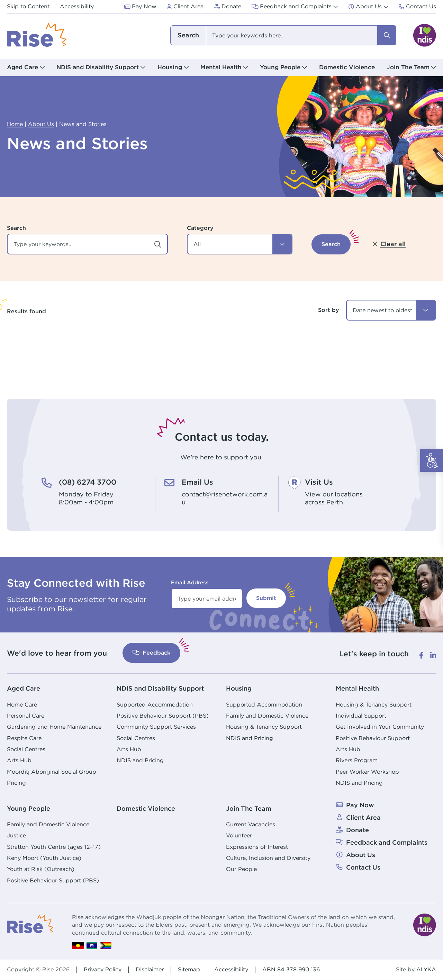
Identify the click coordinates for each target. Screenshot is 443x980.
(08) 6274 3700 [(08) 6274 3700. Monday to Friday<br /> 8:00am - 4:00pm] (88, 482)
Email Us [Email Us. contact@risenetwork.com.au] (197, 482)
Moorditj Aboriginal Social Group (52, 772)
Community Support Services (156, 727)
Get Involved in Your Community (380, 727)
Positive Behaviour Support (373, 738)
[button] (240, 244)
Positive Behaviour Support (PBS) (163, 716)
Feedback (151, 653)
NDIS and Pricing (140, 760)
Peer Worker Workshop (367, 772)
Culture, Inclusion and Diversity (268, 858)
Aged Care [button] (22, 67)
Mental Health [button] (221, 67)
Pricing (16, 783)
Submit (266, 598)
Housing (239, 688)
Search (16, 228)
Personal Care (26, 716)
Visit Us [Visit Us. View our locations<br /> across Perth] (319, 482)
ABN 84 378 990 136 (291, 969)
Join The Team (249, 808)
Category (200, 228)
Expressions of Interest (257, 847)
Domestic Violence (347, 67)
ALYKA (426, 970)
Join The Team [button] (408, 67)
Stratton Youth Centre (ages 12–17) (54, 847)
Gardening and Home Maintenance (54, 727)
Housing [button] (170, 67)
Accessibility (231, 969)
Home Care (22, 705)
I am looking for (188, 35)
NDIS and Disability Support (160, 688)
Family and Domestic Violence (267, 716)
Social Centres (26, 749)
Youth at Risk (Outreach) (41, 869)
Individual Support (361, 716)
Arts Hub (19, 760)
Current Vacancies (251, 824)
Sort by (329, 310)
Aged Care (24, 688)
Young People (29, 808)
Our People (241, 869)
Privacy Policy (103, 969)
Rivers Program (357, 760)
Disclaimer (150, 969)
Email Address (190, 582)
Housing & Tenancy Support (264, 727)
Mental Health (357, 688)
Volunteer (239, 835)
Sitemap (189, 969)
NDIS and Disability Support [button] (98, 67)
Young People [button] (280, 67)
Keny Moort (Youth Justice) (44, 858)
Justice (16, 835)
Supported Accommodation (155, 705)
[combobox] (283, 35)
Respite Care (24, 738)
